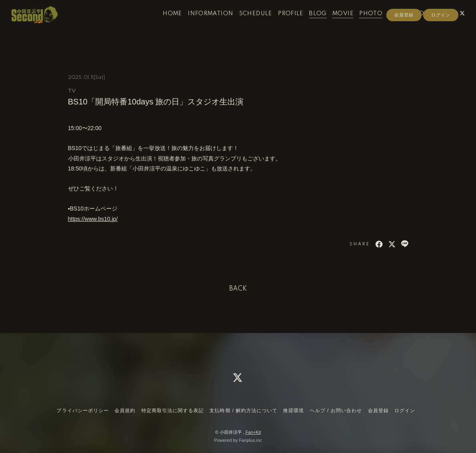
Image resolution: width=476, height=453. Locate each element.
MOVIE (335, 23)
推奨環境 (293, 411)
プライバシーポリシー (82, 411)
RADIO (391, 23)
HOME (165, 23)
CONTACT (422, 23)
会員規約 (125, 411)
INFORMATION (203, 23)
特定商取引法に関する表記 (173, 411)
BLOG (310, 23)
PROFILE (283, 23)
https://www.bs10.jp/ (93, 219)
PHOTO (363, 23)
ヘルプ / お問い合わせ (336, 411)
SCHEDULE (248, 23)
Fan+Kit (253, 432)
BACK (238, 289)
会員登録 (404, 37)
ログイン (441, 37)
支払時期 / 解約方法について (243, 411)
